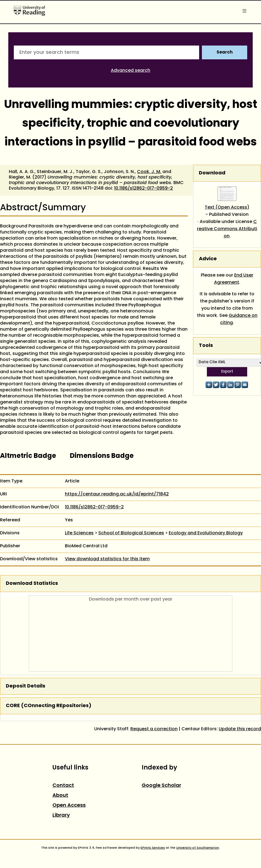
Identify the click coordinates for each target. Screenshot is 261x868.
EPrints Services (153, 848)
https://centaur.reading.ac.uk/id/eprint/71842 (117, 494)
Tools (206, 346)
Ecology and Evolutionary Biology (206, 533)
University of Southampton (198, 848)
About (60, 796)
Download (212, 173)
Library (61, 815)
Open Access (69, 805)
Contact (63, 786)
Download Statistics (32, 584)
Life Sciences (79, 533)
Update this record (240, 729)
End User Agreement (234, 279)
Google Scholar (161, 786)
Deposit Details (26, 686)
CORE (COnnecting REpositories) (49, 706)
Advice (208, 259)
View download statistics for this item (107, 559)
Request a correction (154, 729)
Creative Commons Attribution (227, 229)
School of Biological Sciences (131, 533)
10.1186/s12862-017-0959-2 (143, 189)
